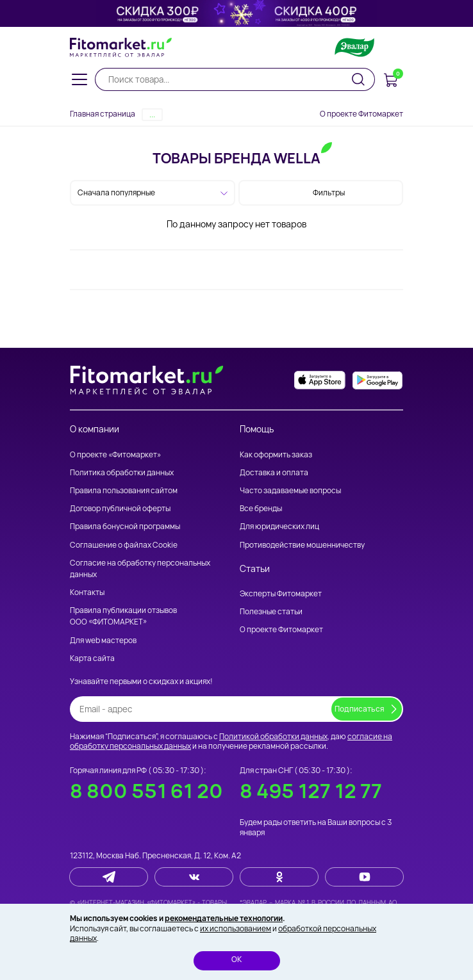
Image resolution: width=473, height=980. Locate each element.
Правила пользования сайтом (124, 490)
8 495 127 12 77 (311, 791)
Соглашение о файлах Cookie (124, 545)
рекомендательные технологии (224, 918)
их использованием (236, 928)
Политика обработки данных (122, 472)
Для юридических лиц (279, 526)
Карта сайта (92, 658)
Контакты (87, 592)
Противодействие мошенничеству (302, 545)
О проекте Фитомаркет (361, 114)
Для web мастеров (103, 640)
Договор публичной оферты (120, 508)
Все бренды (261, 508)
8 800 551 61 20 (146, 791)
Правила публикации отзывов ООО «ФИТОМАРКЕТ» (123, 616)
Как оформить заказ (276, 454)
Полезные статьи (271, 611)
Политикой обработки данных (273, 736)
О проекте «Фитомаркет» (115, 454)
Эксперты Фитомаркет (281, 593)
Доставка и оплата (274, 472)
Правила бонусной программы (125, 526)
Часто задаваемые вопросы (290, 490)
